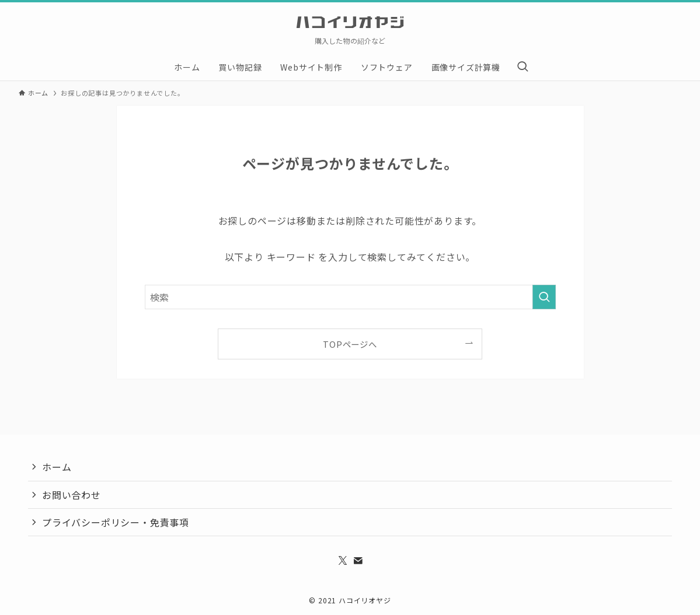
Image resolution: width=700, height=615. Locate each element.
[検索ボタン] (523, 67)
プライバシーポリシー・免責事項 (116, 522)
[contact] (358, 561)
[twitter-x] (343, 561)
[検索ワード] (350, 297)
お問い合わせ (72, 495)
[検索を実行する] (544, 297)
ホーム (57, 467)
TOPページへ (350, 344)
